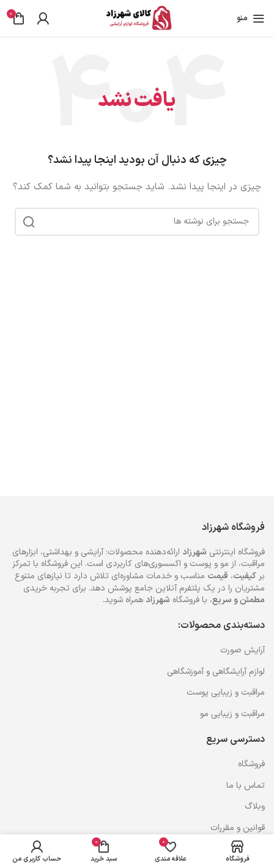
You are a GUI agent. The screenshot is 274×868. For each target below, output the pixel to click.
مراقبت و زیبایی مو (232, 714)
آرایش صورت (243, 650)
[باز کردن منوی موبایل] (251, 18)
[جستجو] (137, 222)
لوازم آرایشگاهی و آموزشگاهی (216, 672)
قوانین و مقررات (238, 828)
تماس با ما (246, 786)
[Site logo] (137, 18)
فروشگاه (251, 764)
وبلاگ (255, 806)
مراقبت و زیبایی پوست (226, 693)
